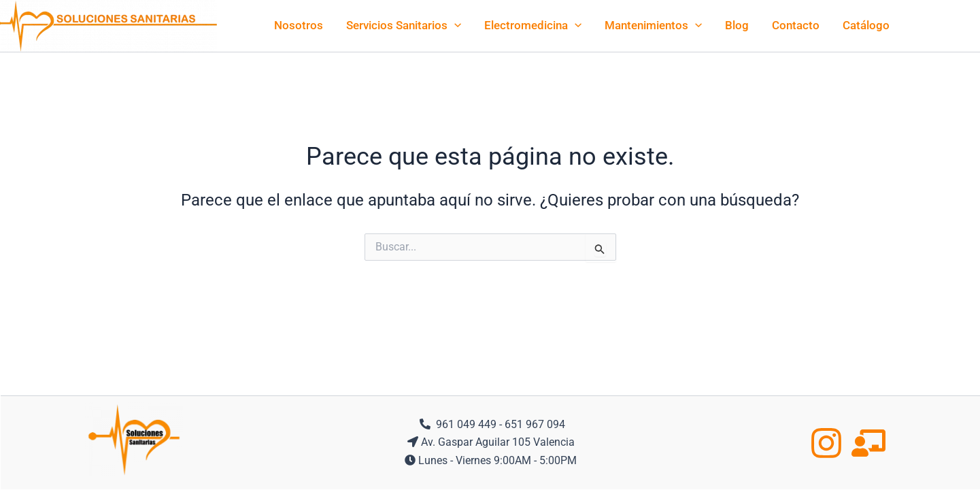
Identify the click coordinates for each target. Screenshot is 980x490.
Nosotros (299, 25)
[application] (454, 25)
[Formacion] (868, 443)
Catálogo (866, 25)
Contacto (796, 25)
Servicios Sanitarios (404, 25)
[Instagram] (826, 443)
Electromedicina (533, 25)
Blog (737, 25)
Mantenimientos (653, 25)
